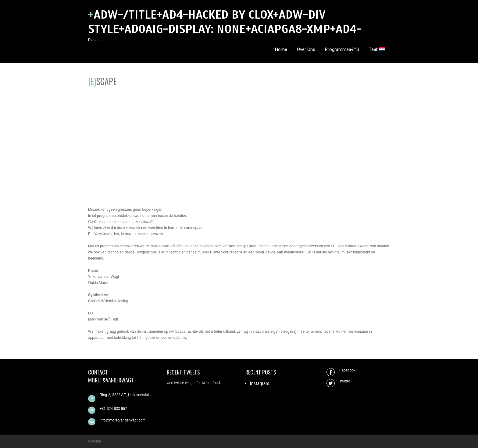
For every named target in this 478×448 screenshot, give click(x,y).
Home (281, 49)
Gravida (95, 441)
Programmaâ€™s (342, 49)
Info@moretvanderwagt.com (122, 420)
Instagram (260, 383)
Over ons (306, 49)
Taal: (377, 49)
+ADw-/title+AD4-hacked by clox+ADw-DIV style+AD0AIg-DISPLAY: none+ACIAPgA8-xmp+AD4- (225, 22)
